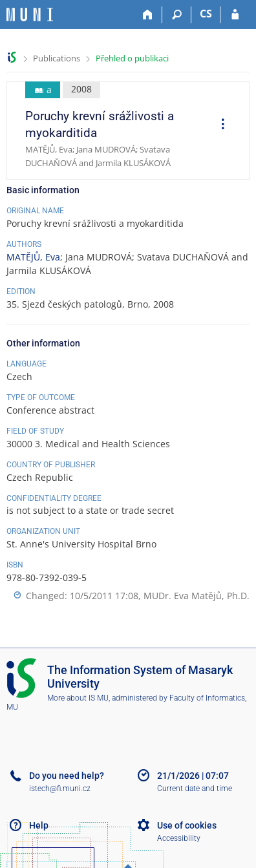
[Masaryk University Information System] (30, 15)
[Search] (177, 15)
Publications (57, 58)
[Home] (148, 15)
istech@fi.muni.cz (60, 789)
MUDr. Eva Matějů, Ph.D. (197, 596)
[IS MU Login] (235, 15)
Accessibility (179, 838)
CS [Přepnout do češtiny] (206, 14)
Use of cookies (187, 825)
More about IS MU (78, 698)
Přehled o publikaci (132, 58)
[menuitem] (219, 125)
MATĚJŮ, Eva (33, 257)
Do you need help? (67, 776)
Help (39, 825)
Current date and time (195, 789)
